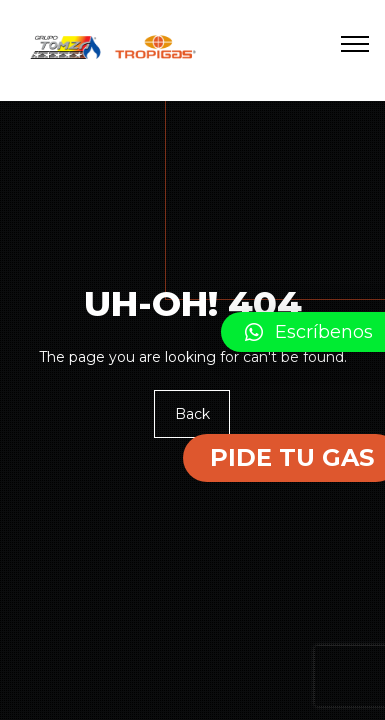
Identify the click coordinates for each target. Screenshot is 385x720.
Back (192, 414)
